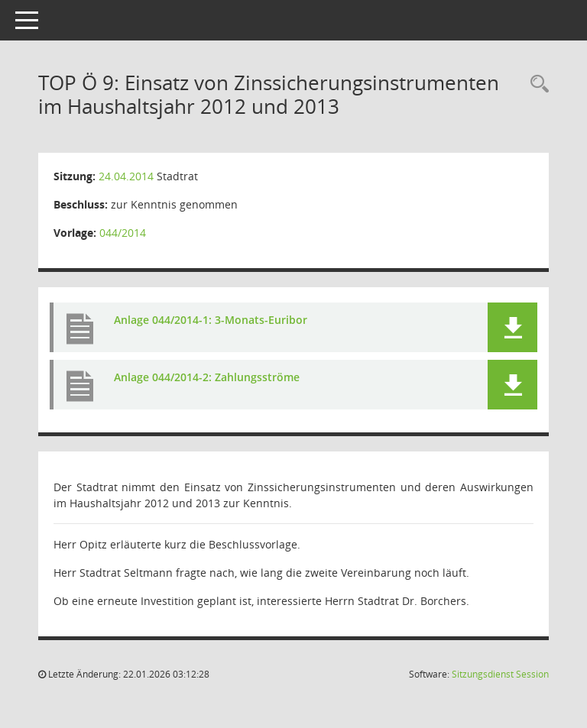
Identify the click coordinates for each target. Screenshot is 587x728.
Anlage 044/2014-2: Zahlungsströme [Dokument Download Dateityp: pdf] (207, 377)
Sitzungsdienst (500, 674)
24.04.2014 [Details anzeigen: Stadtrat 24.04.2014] (126, 176)
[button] (512, 327)
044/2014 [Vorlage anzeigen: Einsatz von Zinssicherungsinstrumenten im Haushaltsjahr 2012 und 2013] (123, 233)
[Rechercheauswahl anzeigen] (536, 84)
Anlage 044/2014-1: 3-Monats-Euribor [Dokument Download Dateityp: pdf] (211, 320)
